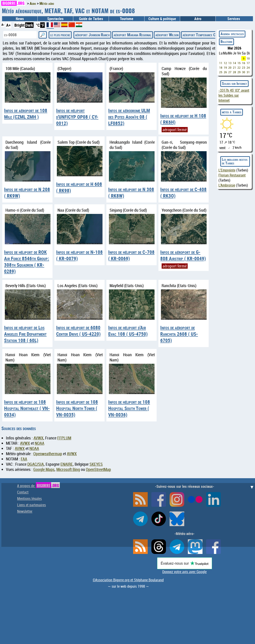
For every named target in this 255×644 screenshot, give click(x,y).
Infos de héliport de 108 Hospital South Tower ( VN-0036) (129, 408)
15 (239, 63)
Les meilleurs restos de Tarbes (235, 161)
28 (234, 72)
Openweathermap (48, 454)
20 (230, 68)
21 (234, 68)
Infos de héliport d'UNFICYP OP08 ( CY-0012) (77, 117)
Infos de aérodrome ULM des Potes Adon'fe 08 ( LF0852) (129, 117)
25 (221, 72)
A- (3, 25)
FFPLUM (64, 438)
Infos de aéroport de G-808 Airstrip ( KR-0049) (183, 255)
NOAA (39, 443)
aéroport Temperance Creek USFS (207, 35)
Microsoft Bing (68, 469)
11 (221, 63)
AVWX (38, 438)
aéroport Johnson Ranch (92, 35)
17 (248, 63)
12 (225, 63)
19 (225, 68)
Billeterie (226, 42)
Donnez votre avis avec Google (184, 572)
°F (42, 25)
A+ (8, 25)
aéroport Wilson (167, 35)
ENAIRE (67, 464)
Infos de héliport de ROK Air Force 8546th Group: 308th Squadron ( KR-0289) (27, 262)
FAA (24, 459)
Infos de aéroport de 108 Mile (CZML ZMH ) (26, 114)
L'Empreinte (227, 170)
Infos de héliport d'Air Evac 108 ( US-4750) (128, 331)
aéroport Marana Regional (133, 35)
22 (239, 68)
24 (248, 68)
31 (248, 72)
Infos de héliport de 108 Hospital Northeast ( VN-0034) (27, 408)
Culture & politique (162, 19)
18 (221, 68)
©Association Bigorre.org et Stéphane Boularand (128, 580)
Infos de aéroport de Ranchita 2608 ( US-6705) (179, 334)
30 (244, 72)
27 (230, 72)
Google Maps (44, 469)
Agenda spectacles (232, 34)
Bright (20, 25)
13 (230, 63)
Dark (29, 25)
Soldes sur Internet (234, 83)
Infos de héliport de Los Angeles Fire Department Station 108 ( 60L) (25, 334)
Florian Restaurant (232, 175)
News (20, 19)
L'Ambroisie (227, 185)
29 (239, 72)
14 (234, 63)
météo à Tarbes (232, 112)
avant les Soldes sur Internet (234, 95)
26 (225, 72)
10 (248, 58)
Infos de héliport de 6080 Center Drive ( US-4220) (78, 331)
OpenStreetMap (98, 469)
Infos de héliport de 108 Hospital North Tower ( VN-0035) (77, 408)
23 (244, 68)
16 (244, 63)
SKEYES (96, 464)
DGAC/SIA (36, 464)
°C (38, 25)
